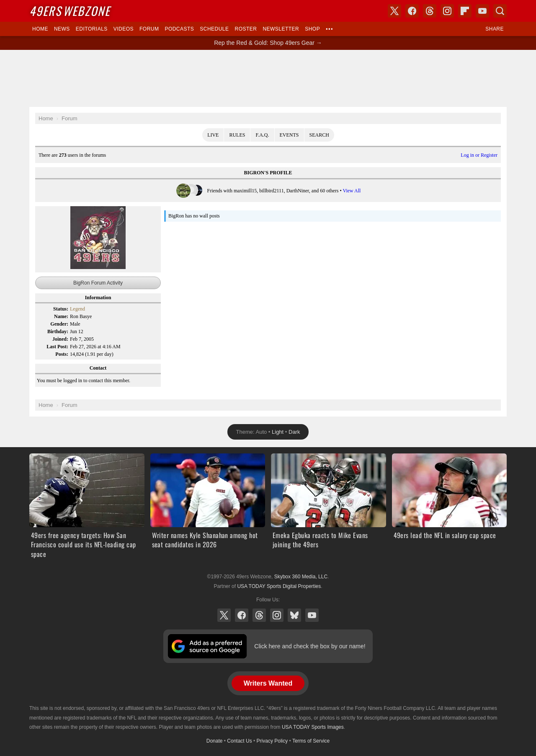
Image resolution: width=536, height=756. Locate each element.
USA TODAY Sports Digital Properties (279, 586)
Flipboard (465, 11)
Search (319, 135)
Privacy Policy (272, 741)
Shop (312, 29)
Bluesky (294, 615)
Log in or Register (479, 155)
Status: (61, 309)
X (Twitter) (224, 615)
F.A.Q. (262, 135)
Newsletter (281, 29)
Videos (124, 29)
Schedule (214, 29)
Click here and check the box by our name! (310, 646)
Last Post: (57, 347)
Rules (237, 135)
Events (289, 135)
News (62, 29)
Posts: (62, 354)
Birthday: (58, 331)
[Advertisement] (268, 78)
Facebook (242, 615)
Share (495, 29)
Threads (259, 615)
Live (213, 135)
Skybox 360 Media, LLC (301, 577)
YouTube (312, 615)
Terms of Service (311, 741)
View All (352, 191)
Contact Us (239, 741)
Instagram (277, 615)
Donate (215, 741)
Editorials (92, 29)
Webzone (70, 11)
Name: (61, 316)
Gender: (59, 324)
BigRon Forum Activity (98, 283)
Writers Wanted (268, 683)
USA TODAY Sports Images (313, 727)
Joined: (60, 339)
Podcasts (179, 29)
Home (40, 29)
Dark (294, 432)
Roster (246, 29)
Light (278, 432)
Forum (149, 29)
